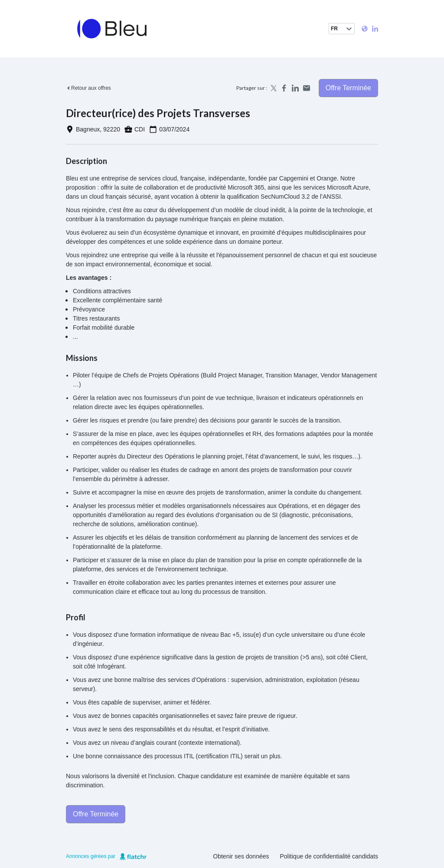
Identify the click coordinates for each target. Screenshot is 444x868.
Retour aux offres (88, 88)
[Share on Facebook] (284, 88)
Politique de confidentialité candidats (329, 856)
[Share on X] (273, 88)
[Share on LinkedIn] (295, 88)
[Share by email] (307, 88)
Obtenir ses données (241, 856)
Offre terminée (348, 88)
